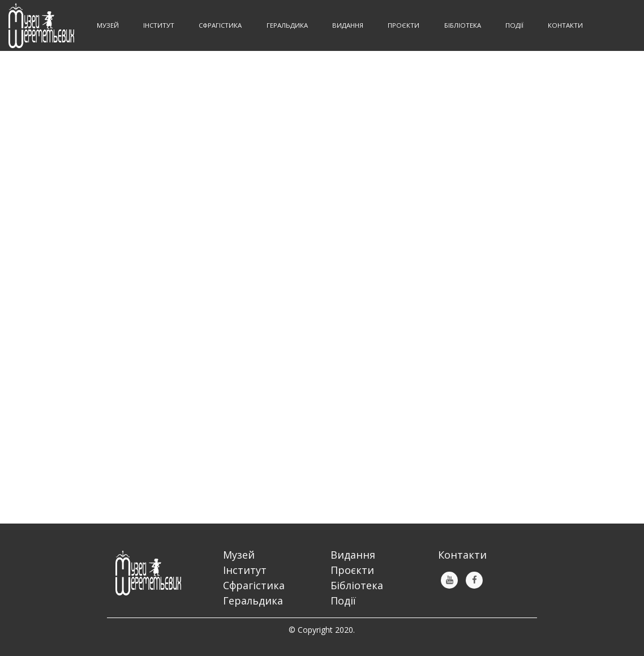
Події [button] (515, 25)
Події (343, 601)
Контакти (565, 25)
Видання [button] (349, 25)
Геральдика (253, 601)
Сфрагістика (254, 585)
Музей (239, 555)
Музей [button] (109, 25)
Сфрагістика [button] (221, 25)
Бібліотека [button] (463, 25)
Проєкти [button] (404, 25)
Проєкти (352, 570)
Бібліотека (357, 585)
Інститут (245, 570)
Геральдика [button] (288, 25)
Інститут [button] (160, 25)
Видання (353, 555)
